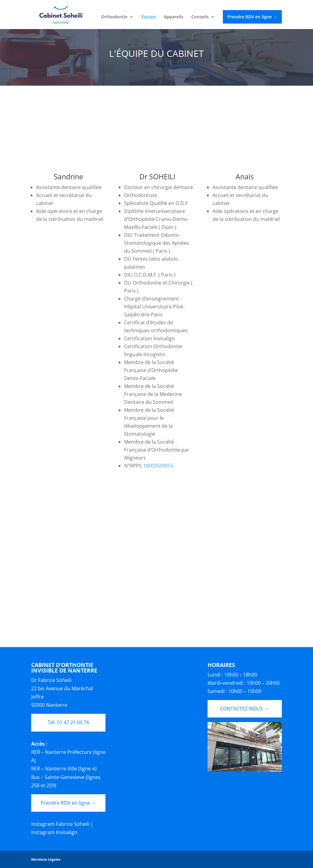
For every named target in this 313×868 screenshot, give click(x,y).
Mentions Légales (46, 859)
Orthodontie (114, 17)
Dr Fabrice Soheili (51, 680)
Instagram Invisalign (54, 832)
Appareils (174, 17)
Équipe (149, 17)
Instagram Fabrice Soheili (60, 824)
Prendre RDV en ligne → (252, 17)
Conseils (200, 17)
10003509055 (158, 466)
